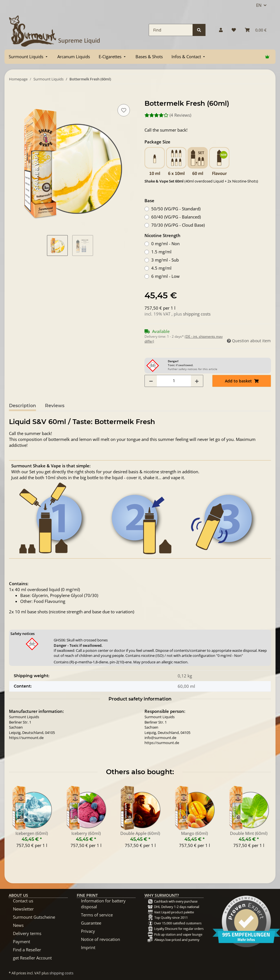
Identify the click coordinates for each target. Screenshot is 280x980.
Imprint (88, 947)
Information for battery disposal (103, 904)
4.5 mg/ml (161, 268)
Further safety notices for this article (193, 369)
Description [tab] (22, 406)
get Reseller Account (32, 958)
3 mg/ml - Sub (165, 260)
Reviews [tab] (55, 406)
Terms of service (97, 915)
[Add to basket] (13, 96)
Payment (22, 941)
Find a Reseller (27, 950)
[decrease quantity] (151, 381)
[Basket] (256, 30)
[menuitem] (29, 57)
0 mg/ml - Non (165, 244)
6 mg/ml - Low (165, 276)
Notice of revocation (101, 939)
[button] (221, 30)
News (18, 925)
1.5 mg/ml (161, 252)
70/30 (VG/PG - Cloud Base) (178, 225)
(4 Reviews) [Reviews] (168, 115)
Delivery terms (27, 933)
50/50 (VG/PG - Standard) (176, 209)
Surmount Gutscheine (34, 917)
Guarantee (91, 923)
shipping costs (197, 314)
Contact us (23, 901)
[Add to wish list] (124, 110)
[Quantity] (174, 381)
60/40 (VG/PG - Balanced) (176, 217)
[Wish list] (234, 30)
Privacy (88, 931)
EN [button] (259, 5)
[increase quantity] (197, 381)
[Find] (171, 30)
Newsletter (23, 909)
